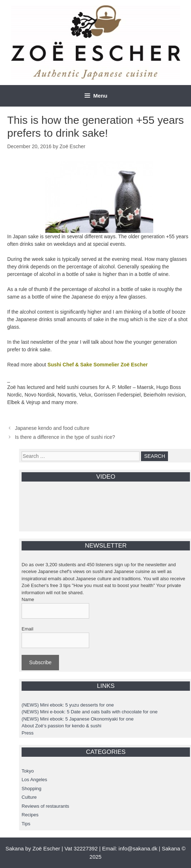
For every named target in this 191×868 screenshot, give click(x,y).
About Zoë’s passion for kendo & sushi (62, 726)
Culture (29, 797)
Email (28, 629)
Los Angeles (34, 780)
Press (28, 733)
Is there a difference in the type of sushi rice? (65, 437)
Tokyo (28, 771)
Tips (26, 824)
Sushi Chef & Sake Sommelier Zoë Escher (98, 365)
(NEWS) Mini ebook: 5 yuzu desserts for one (68, 705)
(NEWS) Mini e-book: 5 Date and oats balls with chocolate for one (90, 712)
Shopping (31, 789)
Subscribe (40, 662)
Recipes (30, 815)
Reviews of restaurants (45, 806)
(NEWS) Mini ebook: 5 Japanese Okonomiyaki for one (78, 719)
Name (28, 599)
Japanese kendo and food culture (52, 428)
